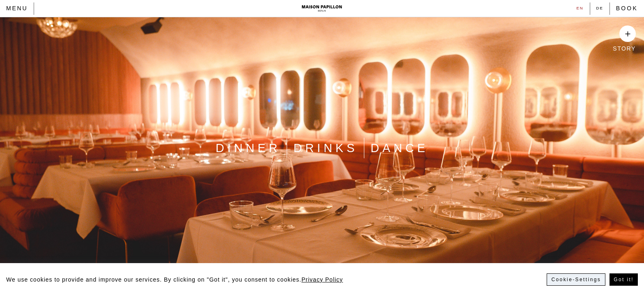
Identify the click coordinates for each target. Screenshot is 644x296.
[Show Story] (628, 34)
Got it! (624, 280)
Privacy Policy (322, 280)
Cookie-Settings (576, 280)
